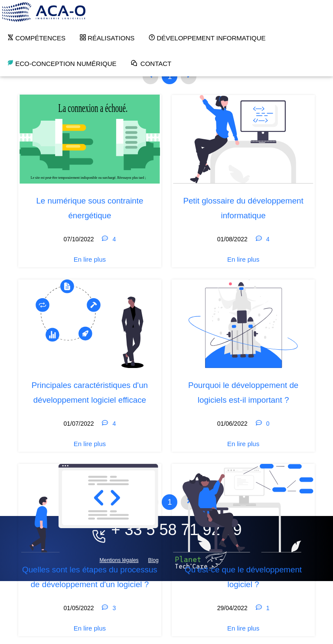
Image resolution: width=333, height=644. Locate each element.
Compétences (36, 38)
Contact (151, 63)
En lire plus (90, 259)
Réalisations (107, 38)
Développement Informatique (207, 38)
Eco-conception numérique (62, 63)
